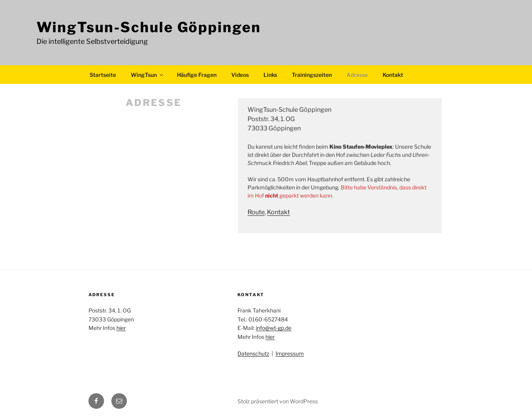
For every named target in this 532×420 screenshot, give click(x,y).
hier (121, 328)
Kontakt (393, 75)
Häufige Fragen (197, 75)
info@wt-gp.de (274, 328)
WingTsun (147, 75)
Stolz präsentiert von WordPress (278, 401)
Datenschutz (253, 353)
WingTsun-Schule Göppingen (149, 27)
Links (270, 75)
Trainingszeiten (312, 75)
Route (256, 212)
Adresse (357, 75)
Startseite (103, 75)
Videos (240, 75)
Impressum (290, 353)
